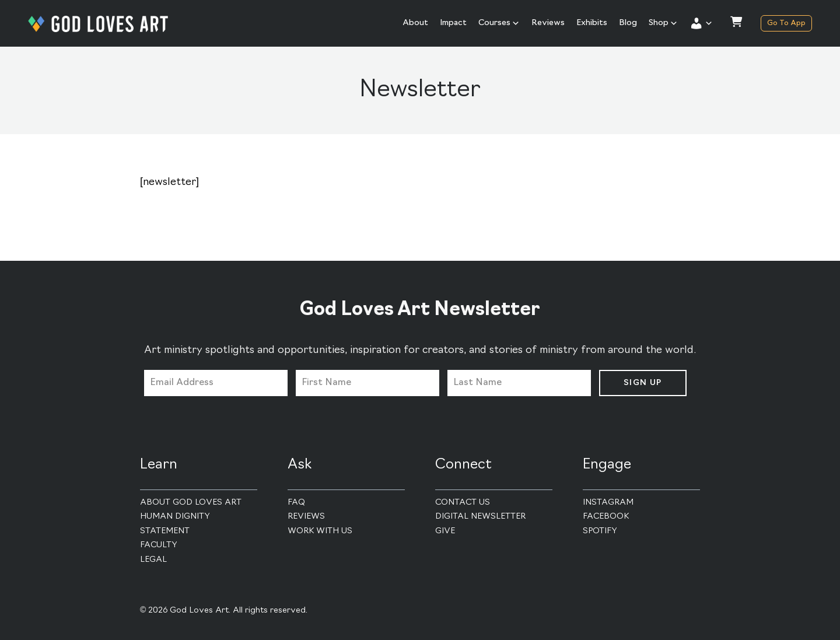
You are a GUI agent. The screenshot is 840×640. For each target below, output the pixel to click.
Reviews (548, 23)
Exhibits (592, 23)
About (415, 23)
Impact (453, 23)
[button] (701, 23)
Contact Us (463, 503)
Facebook (606, 517)
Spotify (600, 531)
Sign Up (643, 383)
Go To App (786, 23)
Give (445, 531)
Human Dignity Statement (175, 524)
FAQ (296, 503)
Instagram (608, 503)
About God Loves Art (191, 503)
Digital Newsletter (480, 517)
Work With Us (320, 531)
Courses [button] (499, 23)
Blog (628, 23)
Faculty (159, 545)
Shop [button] (663, 23)
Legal (153, 560)
